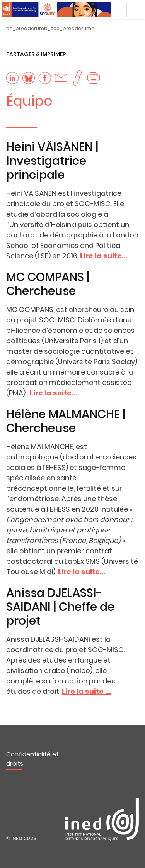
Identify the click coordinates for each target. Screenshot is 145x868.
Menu (134, 9)
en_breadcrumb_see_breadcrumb (50, 28)
